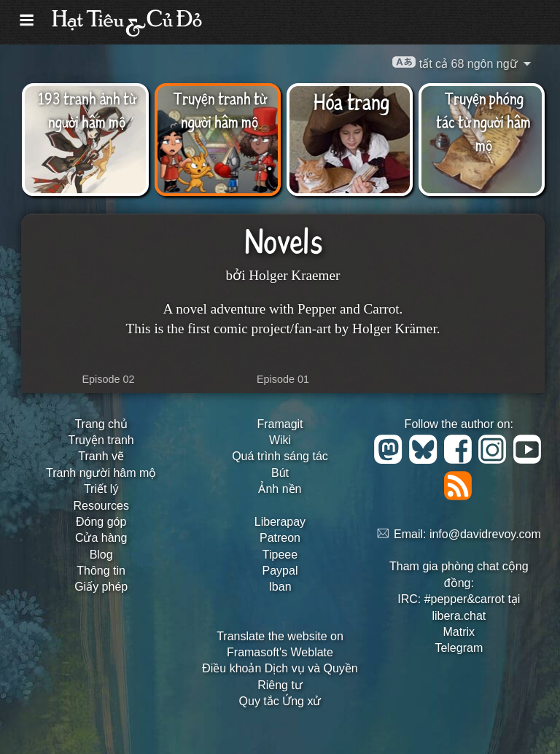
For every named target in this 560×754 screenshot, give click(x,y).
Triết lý (101, 489)
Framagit (280, 424)
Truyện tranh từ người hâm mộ (219, 109)
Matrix (459, 632)
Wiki (280, 440)
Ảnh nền (280, 489)
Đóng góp (101, 522)
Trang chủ (101, 424)
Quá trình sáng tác (280, 456)
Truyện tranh (101, 440)
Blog (101, 555)
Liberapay (280, 522)
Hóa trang (351, 101)
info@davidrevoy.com (485, 534)
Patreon (280, 538)
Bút (280, 473)
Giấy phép (101, 587)
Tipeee (280, 555)
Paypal (280, 571)
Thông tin (101, 571)
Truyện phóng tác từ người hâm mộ (483, 121)
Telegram (459, 648)
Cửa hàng (101, 538)
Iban (280, 587)
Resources (101, 506)
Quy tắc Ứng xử (280, 701)
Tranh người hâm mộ (101, 473)
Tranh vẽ (101, 456)
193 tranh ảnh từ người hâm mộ (87, 109)
